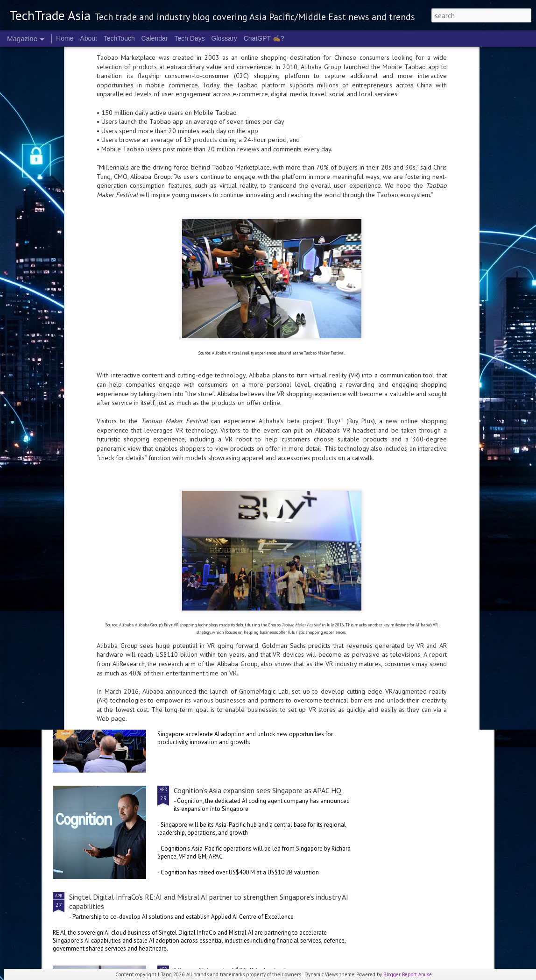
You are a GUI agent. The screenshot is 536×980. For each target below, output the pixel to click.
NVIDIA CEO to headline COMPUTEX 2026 (136, 505)
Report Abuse (417, 974)
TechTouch (119, 38)
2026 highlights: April (207, 577)
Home (65, 38)
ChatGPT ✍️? (264, 38)
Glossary (224, 38)
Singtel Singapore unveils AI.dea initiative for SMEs (253, 684)
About (88, 38)
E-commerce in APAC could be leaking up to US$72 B (104, 436)
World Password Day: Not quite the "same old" (433, 436)
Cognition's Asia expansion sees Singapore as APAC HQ (257, 790)
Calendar (155, 38)
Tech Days (189, 38)
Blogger (392, 974)
